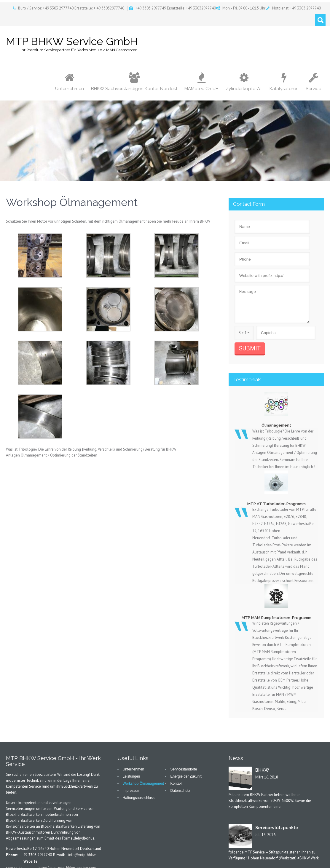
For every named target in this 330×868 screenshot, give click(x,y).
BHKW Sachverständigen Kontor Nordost (134, 82)
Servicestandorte (184, 769)
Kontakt (176, 784)
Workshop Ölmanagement (143, 784)
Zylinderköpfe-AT (244, 82)
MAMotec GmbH (201, 82)
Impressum (131, 791)
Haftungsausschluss (139, 798)
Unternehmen (70, 82)
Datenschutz (180, 791)
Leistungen (131, 776)
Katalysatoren (284, 82)
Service (313, 82)
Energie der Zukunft (186, 776)
